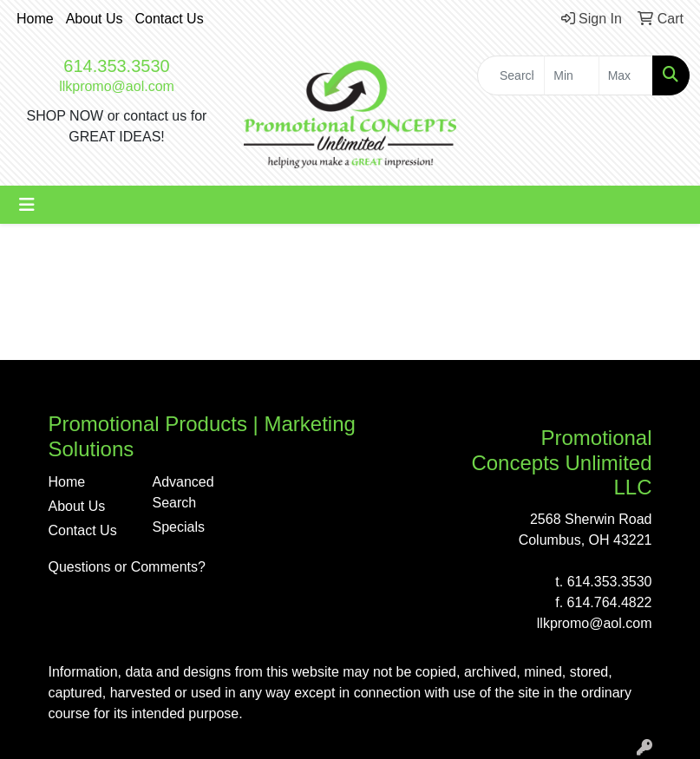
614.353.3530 (116, 66)
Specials (179, 527)
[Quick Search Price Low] (571, 75)
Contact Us (170, 19)
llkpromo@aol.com (117, 86)
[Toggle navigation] (27, 205)
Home (35, 19)
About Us (95, 19)
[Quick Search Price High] (626, 75)
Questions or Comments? (127, 567)
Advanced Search (183, 492)
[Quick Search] (511, 75)
